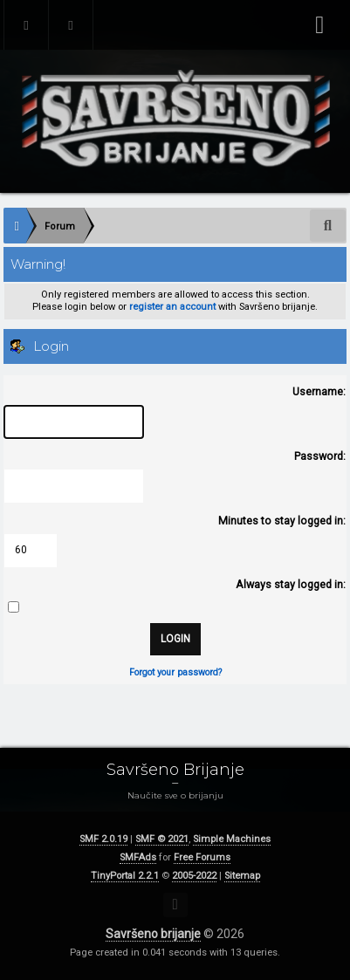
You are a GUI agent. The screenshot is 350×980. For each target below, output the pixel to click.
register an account (172, 307)
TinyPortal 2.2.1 (125, 876)
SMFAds (138, 857)
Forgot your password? (175, 672)
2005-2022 (194, 876)
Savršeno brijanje (153, 934)
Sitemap (242, 876)
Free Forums (202, 857)
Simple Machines (232, 839)
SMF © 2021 (162, 839)
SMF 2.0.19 (103, 839)
